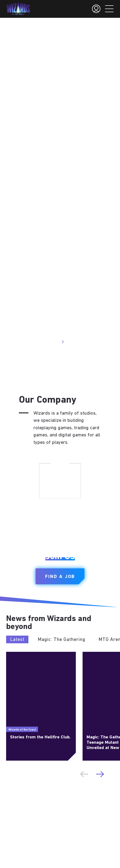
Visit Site (53, 342)
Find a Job (60, 577)
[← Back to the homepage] (18, 9)
